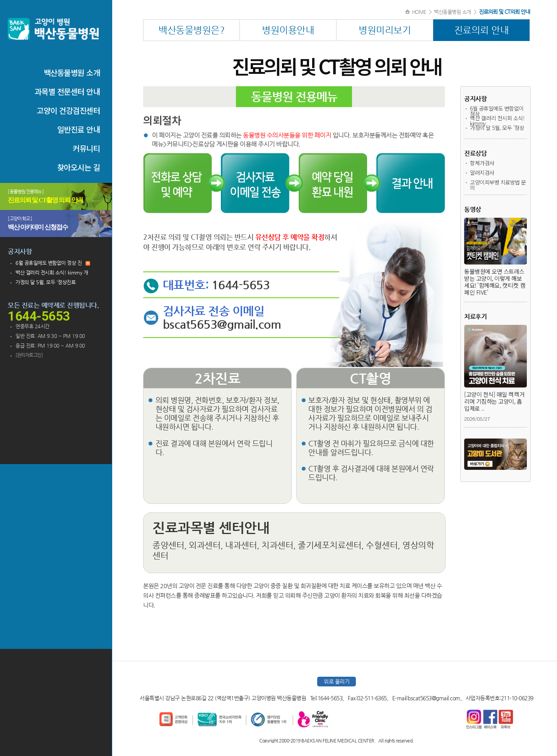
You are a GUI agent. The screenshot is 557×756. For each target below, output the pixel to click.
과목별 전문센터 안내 (67, 91)
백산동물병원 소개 (72, 73)
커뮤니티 (86, 148)
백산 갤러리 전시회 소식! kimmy (497, 121)
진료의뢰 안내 (482, 30)
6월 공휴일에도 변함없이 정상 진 (53, 263)
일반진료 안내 (79, 129)
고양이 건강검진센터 (68, 110)
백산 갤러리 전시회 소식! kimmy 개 (52, 272)
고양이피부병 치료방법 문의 (498, 185)
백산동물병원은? (191, 30)
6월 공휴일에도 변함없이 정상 (497, 111)
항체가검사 (482, 163)
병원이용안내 (288, 30)
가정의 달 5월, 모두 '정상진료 (45, 282)
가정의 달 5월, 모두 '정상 (497, 128)
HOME (419, 12)
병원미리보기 (385, 30)
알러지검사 (482, 172)
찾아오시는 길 (79, 167)
